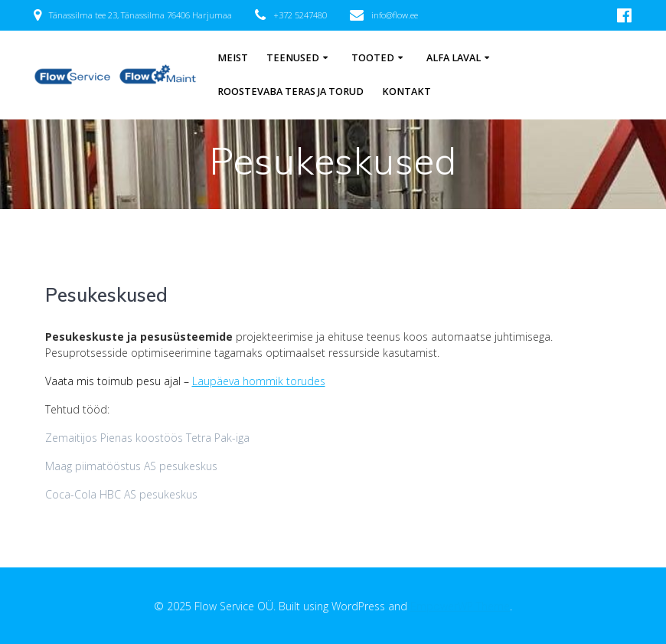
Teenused (293, 58)
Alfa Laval (454, 58)
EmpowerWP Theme (460, 606)
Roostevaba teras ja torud (291, 92)
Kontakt (406, 92)
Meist (233, 58)
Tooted (373, 58)
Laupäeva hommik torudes (259, 381)
